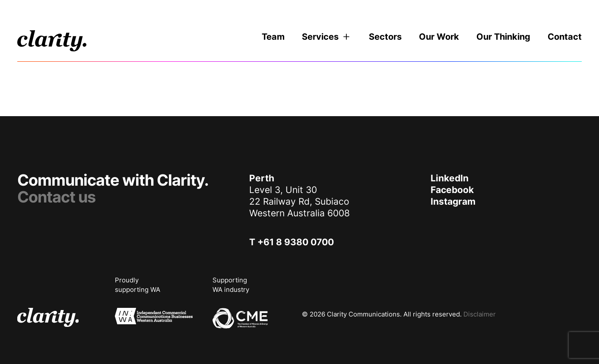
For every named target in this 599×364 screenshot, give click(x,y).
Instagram (453, 201)
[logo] (52, 41)
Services (327, 37)
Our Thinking (503, 37)
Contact (565, 37)
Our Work (439, 37)
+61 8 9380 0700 (296, 242)
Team (273, 37)
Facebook (452, 190)
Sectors (385, 37)
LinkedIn (450, 178)
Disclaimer (480, 314)
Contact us (56, 197)
